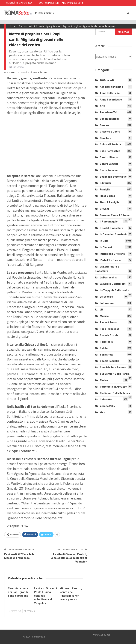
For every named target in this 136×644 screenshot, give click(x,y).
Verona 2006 (107, 406)
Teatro (104, 380)
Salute (104, 348)
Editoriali (105, 183)
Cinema (104, 125)
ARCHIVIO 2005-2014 (72, 3)
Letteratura (107, 303)
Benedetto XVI (108, 112)
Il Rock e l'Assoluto (111, 228)
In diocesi (106, 247)
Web (102, 412)
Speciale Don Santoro (113, 367)
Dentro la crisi (109, 164)
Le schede (106, 297)
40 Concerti (107, 80)
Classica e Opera (110, 132)
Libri (103, 310)
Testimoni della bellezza (115, 393)
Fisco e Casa (107, 196)
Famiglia (105, 190)
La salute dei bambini (113, 284)
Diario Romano (109, 170)
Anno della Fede (110, 93)
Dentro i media (109, 157)
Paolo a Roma (108, 322)
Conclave (105, 138)
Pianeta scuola (109, 335)
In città (104, 241)
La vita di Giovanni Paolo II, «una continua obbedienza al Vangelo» (69, 558)
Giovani (104, 209)
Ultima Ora (106, 400)
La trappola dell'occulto (114, 290)
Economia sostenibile (113, 177)
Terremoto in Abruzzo (113, 387)
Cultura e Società (110, 144)
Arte (102, 106)
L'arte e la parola (110, 260)
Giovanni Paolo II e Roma (115, 215)
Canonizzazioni (109, 119)
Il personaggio (109, 222)
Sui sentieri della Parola (115, 374)
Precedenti (15, 611)
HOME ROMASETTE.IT (48, 3)
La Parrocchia (108, 278)
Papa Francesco (110, 329)
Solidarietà (107, 355)
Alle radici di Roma (111, 87)
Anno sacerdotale (111, 100)
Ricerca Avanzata (44, 13)
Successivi (30, 611)
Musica (104, 316)
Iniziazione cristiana (112, 254)
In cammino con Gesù (113, 234)
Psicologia (106, 342)
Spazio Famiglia (109, 361)
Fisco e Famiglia (110, 202)
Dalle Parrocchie (110, 151)
